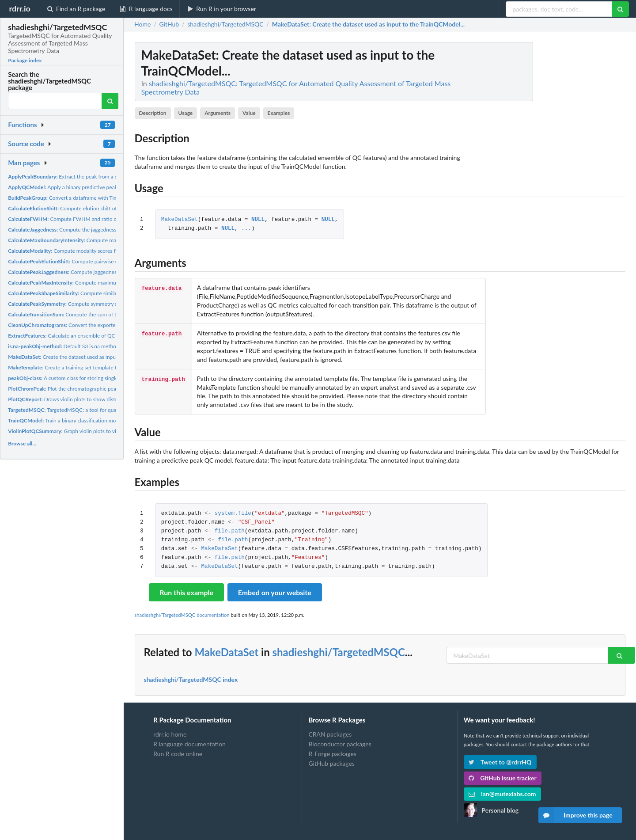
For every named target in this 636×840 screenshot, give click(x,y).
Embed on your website (275, 592)
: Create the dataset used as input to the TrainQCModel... (368, 24)
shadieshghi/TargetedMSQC (339, 652)
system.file (233, 514)
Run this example (186, 592)
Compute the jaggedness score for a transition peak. (94, 230)
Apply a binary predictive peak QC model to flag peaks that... (98, 187)
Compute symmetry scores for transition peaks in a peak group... (112, 304)
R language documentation (189, 744)
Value (249, 113)
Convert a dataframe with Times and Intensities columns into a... (102, 198)
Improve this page (575, 815)
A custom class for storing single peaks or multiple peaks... (93, 378)
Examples (279, 113)
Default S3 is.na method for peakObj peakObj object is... (100, 346)
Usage (186, 113)
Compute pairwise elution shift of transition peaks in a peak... (110, 261)
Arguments (218, 113)
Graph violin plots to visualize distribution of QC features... (104, 431)
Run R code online (178, 754)
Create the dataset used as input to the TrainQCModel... (90, 357)
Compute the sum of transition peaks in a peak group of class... (109, 314)
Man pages (24, 163)
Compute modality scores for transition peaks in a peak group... (104, 251)
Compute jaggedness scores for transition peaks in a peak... (108, 272)
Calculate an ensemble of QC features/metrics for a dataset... (98, 336)
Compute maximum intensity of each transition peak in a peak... (115, 283)
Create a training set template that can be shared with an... (94, 367)
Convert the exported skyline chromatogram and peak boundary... (114, 325)
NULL (258, 220)
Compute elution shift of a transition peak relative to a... (98, 208)
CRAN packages (330, 734)
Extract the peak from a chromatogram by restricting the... (100, 177)
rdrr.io (19, 8)
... (246, 229)
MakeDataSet (180, 220)
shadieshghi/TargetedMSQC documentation (182, 615)
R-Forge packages (332, 754)
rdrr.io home (170, 734)
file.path (230, 531)
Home (142, 24)
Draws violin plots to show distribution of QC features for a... (96, 399)
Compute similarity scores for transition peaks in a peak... (110, 293)
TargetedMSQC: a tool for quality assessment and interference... (101, 410)
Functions (22, 125)
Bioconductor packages (340, 744)
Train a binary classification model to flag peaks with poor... (95, 420)
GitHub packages (331, 763)
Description (152, 113)
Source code (26, 144)
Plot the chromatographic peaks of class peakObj (84, 389)
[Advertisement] (559, 175)
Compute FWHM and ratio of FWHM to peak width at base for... (104, 219)
